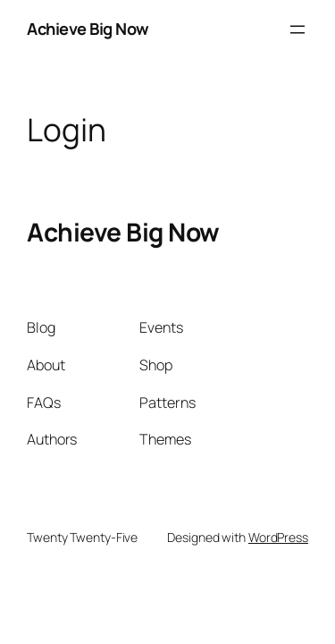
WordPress (278, 537)
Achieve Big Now (88, 29)
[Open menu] (297, 30)
